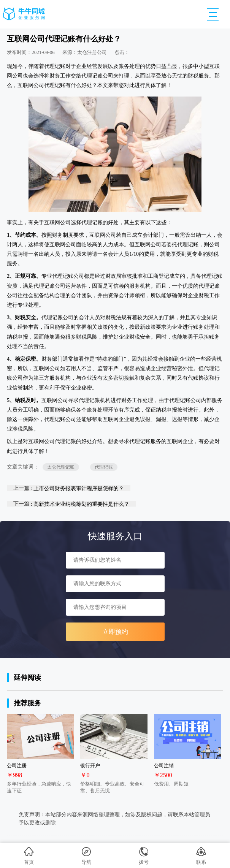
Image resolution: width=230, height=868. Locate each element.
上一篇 (69, 488)
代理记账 (104, 467)
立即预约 (115, 632)
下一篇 (71, 504)
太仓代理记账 (61, 467)
